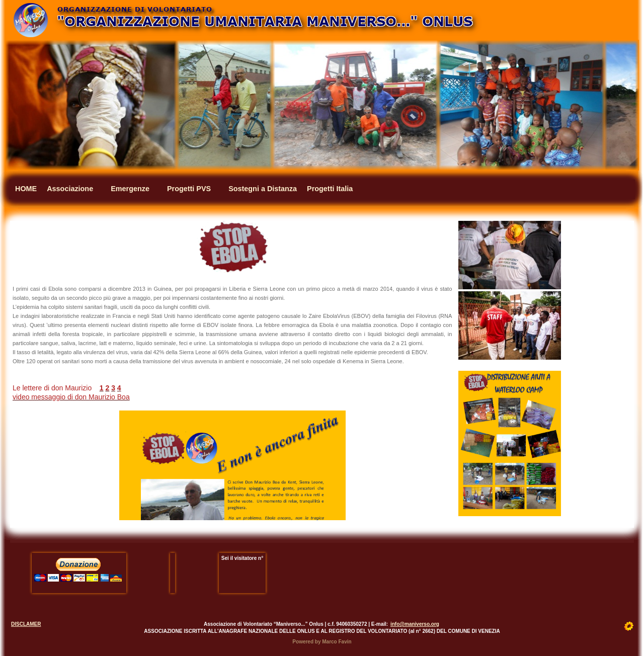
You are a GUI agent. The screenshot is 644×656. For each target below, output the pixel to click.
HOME (26, 189)
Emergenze (130, 189)
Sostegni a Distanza (263, 189)
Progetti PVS (189, 189)
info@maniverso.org (415, 624)
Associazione (70, 189)
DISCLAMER (26, 624)
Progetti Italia (330, 189)
